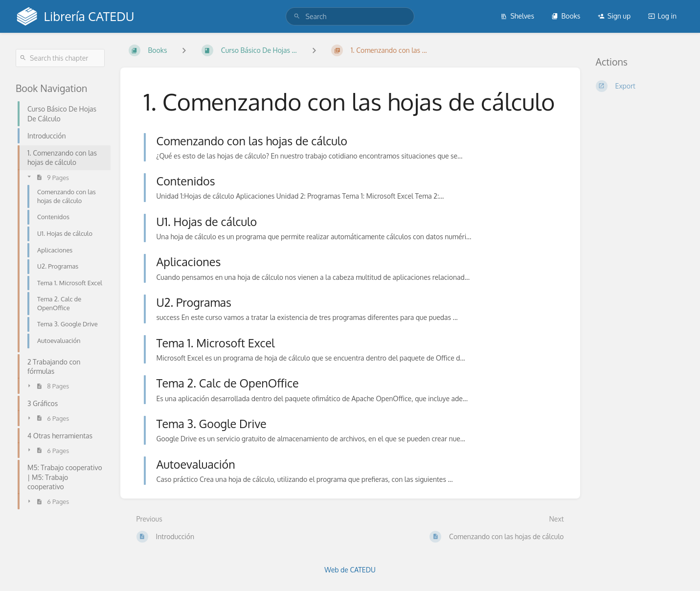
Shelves (517, 16)
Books (566, 16)
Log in (662, 16)
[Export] (640, 86)
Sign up (614, 16)
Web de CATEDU (350, 570)
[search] (350, 16)
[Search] (297, 16)
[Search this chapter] (60, 58)
